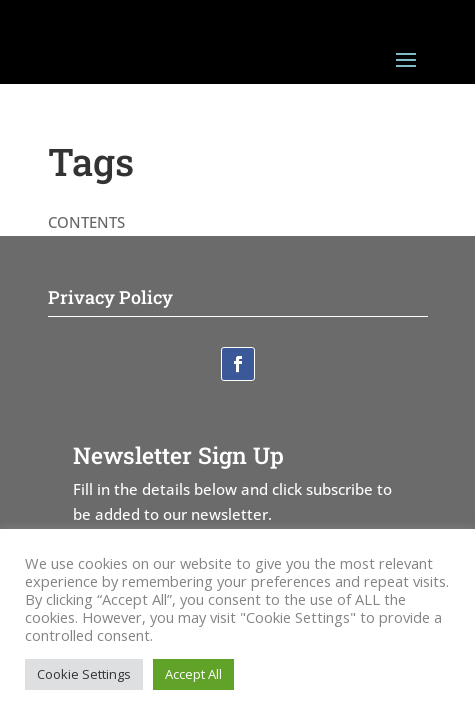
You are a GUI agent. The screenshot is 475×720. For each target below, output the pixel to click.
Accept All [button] (193, 674)
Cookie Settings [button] (84, 674)
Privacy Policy (110, 297)
